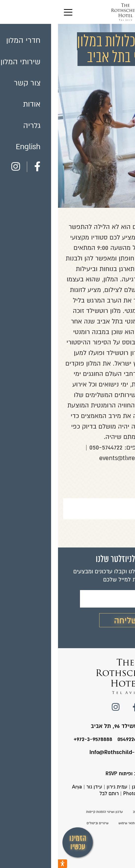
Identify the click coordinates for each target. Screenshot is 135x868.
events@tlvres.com (67, 458)
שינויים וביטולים (40, 823)
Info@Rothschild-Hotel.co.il (67, 752)
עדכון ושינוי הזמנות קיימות (47, 812)
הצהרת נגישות (97, 823)
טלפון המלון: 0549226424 (90, 739)
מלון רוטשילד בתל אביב (91, 812)
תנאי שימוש (69, 823)
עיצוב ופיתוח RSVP (68, 774)
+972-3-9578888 (35, 739)
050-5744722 (48, 447)
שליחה (68, 621)
